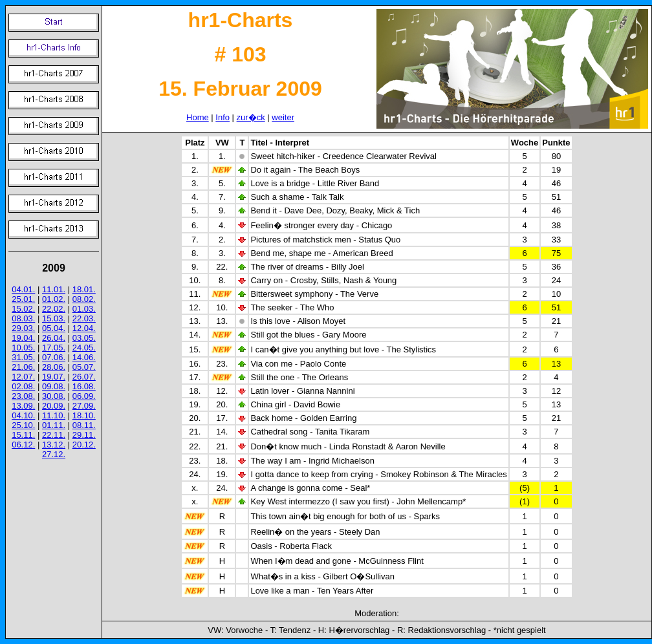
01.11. (54, 425)
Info (223, 117)
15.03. (54, 318)
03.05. (84, 338)
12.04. (84, 328)
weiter (283, 117)
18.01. (84, 289)
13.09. (23, 406)
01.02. (54, 299)
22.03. (84, 318)
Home (198, 117)
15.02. (23, 309)
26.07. (84, 377)
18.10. (84, 415)
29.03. (23, 328)
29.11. (84, 435)
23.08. (23, 396)
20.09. (54, 406)
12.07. (23, 377)
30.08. (54, 396)
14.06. (84, 357)
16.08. (84, 386)
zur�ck (251, 117)
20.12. (84, 445)
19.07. (54, 377)
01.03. (84, 309)
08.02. (84, 299)
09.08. (54, 386)
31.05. (23, 357)
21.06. (23, 367)
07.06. (54, 357)
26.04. (54, 338)
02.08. (23, 386)
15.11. (23, 435)
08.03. (23, 318)
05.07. (84, 367)
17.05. (54, 348)
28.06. (54, 367)
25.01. (23, 299)
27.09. (84, 406)
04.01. (23, 289)
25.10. (23, 425)
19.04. (23, 338)
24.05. (84, 348)
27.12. (54, 454)
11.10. (54, 415)
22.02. (54, 309)
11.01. (54, 289)
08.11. (84, 425)
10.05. (23, 348)
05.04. (54, 328)
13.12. (54, 445)
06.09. (84, 396)
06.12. (23, 445)
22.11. (54, 435)
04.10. (23, 415)
